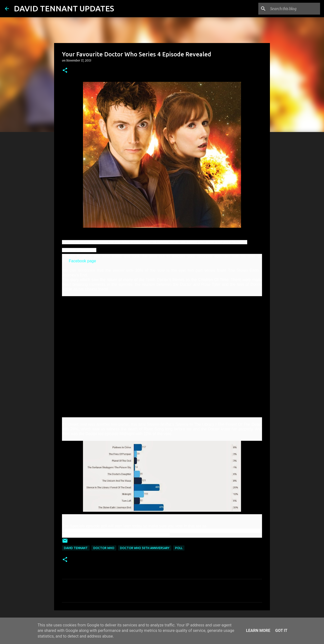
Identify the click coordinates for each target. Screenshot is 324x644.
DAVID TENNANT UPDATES (64, 8)
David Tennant (76, 548)
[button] (65, 71)
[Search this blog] (294, 9)
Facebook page (82, 261)
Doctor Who (104, 548)
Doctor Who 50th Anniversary (145, 548)
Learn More (258, 631)
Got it (281, 631)
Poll (179, 548)
